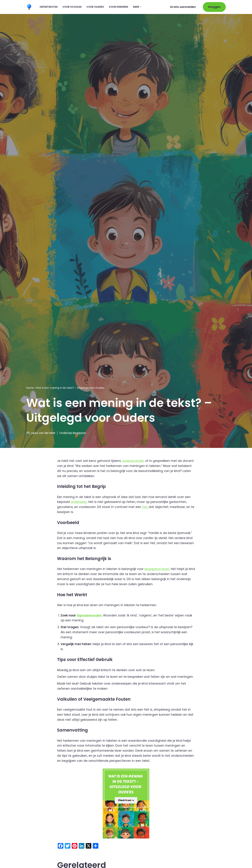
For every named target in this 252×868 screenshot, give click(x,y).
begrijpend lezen (157, 569)
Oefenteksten (49, 7)
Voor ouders (95, 7)
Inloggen (214, 7)
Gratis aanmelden (183, 7)
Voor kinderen (118, 7)
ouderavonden (133, 461)
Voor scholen (72, 7)
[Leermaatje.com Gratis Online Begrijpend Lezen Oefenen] (30, 7)
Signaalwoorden (89, 616)
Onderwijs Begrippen (73, 433)
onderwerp (79, 502)
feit (145, 507)
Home (30, 388)
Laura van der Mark (43, 433)
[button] (141, 7)
